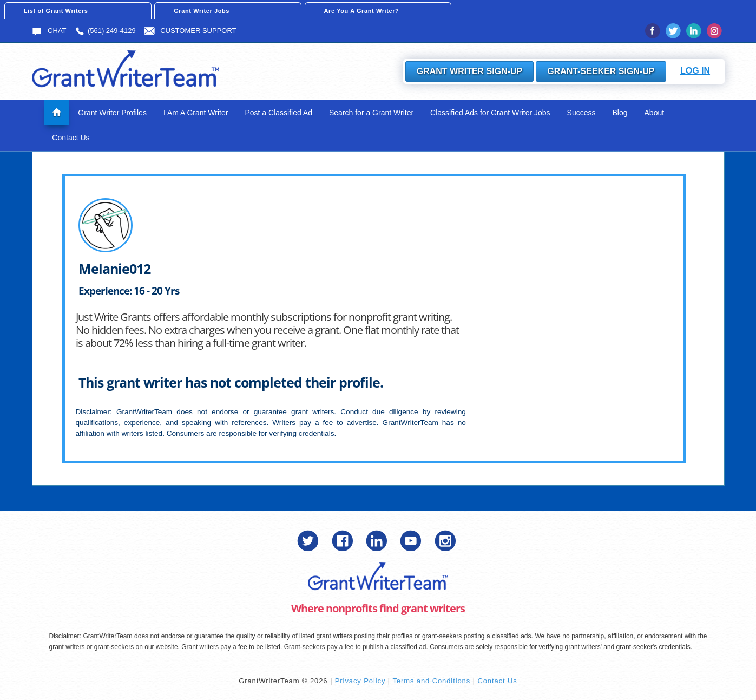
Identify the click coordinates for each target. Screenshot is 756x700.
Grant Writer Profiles (112, 113)
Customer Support (190, 31)
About (655, 113)
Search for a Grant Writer (371, 113)
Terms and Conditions (431, 681)
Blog (620, 113)
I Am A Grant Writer (196, 113)
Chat (49, 31)
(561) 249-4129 (105, 31)
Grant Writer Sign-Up (470, 71)
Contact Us (71, 138)
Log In (695, 71)
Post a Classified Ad (278, 113)
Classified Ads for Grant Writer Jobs (490, 113)
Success (581, 113)
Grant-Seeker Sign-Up (601, 71)
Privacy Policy (360, 681)
